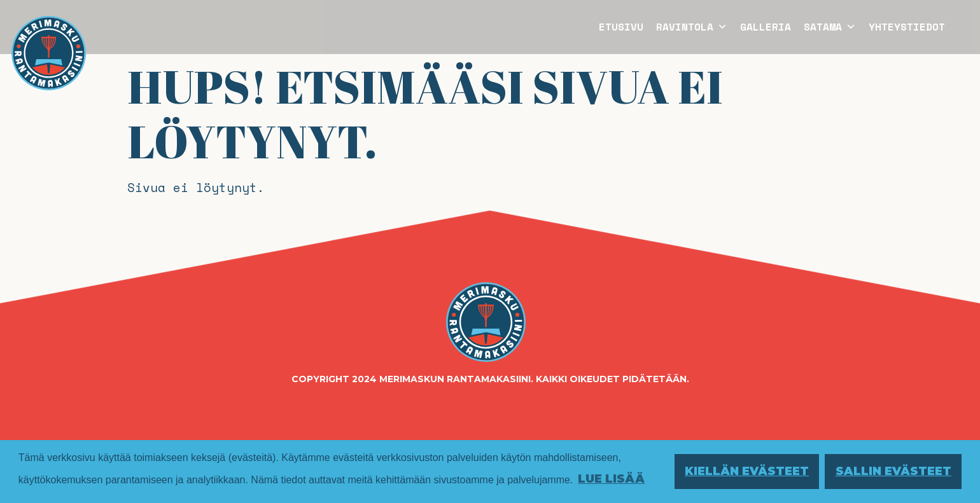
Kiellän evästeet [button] (747, 471)
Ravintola (692, 27)
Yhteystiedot (907, 27)
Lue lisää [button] (611, 479)
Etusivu (621, 27)
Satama (830, 27)
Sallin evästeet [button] (893, 471)
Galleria (766, 27)
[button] (720, 27)
